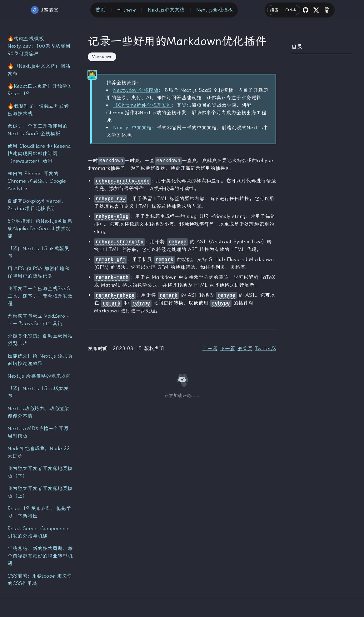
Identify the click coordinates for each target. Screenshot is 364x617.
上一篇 (210, 348)
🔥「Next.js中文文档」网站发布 (39, 70)
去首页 (245, 348)
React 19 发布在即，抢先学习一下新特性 (39, 512)
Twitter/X (266, 348)
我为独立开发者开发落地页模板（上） (40, 492)
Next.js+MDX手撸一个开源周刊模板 (38, 432)
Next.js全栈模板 (214, 10)
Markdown (102, 57)
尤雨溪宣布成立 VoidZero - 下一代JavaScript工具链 (38, 320)
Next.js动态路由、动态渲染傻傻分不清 (38, 412)
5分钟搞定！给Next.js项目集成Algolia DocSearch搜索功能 (40, 229)
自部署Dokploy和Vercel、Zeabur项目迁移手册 (37, 205)
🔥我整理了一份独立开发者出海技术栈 (38, 110)
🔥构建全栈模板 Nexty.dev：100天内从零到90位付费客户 (39, 46)
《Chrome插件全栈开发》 (142, 105)
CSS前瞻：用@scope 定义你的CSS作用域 (40, 580)
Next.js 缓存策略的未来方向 (39, 376)
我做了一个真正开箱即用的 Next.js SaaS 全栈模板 (37, 130)
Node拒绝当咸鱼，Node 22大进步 (39, 452)
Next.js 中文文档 (132, 128)
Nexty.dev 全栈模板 (136, 90)
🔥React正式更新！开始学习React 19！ (40, 90)
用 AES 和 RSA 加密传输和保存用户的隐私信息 (38, 272)
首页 (100, 10)
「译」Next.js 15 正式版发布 (38, 252)
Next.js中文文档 (166, 10)
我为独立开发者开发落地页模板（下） (40, 472)
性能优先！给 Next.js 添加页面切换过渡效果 (40, 360)
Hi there (127, 10)
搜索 (284, 10)
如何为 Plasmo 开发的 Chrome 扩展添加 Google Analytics (37, 181)
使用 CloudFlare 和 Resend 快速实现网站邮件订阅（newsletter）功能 (39, 154)
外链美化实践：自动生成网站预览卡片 (40, 340)
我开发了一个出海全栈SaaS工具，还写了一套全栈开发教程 (40, 296)
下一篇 (227, 348)
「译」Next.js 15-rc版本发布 (38, 392)
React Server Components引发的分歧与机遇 (39, 532)
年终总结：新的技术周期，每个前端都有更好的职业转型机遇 (40, 556)
